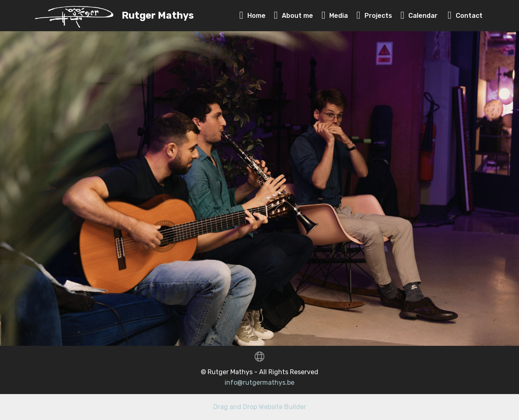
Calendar (420, 16)
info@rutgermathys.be (259, 382)
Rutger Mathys (158, 16)
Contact (465, 16)
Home (252, 16)
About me (294, 16)
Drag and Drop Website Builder (260, 407)
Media (335, 16)
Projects (374, 16)
